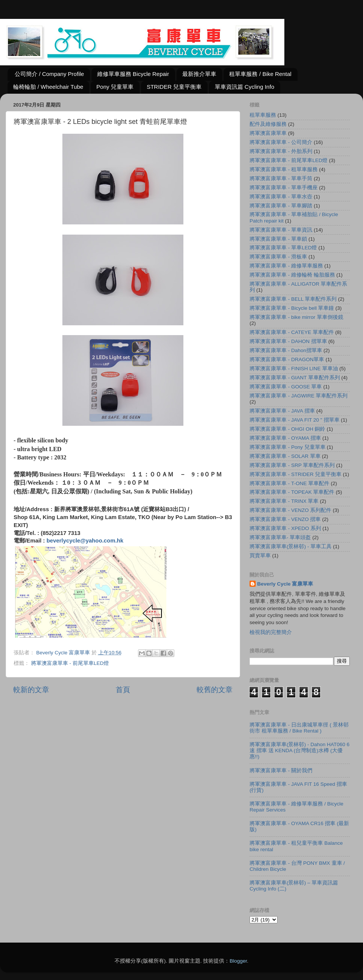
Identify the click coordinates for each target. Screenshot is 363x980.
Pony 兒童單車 (115, 87)
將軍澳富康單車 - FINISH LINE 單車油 (294, 369)
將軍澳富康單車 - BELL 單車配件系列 (293, 299)
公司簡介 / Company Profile (49, 74)
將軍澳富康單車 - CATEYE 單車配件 (292, 332)
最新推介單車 (199, 74)
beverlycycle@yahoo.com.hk (85, 541)
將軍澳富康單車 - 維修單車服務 (286, 266)
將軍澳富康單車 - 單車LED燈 (283, 248)
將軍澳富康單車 (268, 133)
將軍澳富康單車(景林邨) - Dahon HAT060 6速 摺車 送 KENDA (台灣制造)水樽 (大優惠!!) (299, 750)
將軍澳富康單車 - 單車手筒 (281, 179)
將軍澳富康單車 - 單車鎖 (278, 239)
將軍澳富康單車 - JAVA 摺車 (282, 411)
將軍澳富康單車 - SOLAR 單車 (285, 456)
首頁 (123, 690)
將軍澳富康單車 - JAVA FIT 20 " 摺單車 (295, 420)
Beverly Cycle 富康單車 (285, 584)
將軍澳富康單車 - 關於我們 (281, 771)
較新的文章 (31, 690)
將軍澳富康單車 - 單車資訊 (281, 230)
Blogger (238, 961)
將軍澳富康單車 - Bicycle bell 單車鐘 (292, 308)
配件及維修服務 (268, 124)
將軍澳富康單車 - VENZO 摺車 (285, 519)
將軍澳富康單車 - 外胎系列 (281, 151)
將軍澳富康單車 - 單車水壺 (281, 197)
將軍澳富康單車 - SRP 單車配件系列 (292, 465)
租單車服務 (263, 115)
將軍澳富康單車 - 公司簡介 (281, 142)
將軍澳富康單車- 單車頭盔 (280, 537)
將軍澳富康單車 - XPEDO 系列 (285, 528)
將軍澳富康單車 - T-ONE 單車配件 (289, 483)
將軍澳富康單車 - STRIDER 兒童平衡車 (296, 474)
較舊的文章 (215, 690)
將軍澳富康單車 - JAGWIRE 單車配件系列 (299, 396)
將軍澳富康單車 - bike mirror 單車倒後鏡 (296, 317)
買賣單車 (260, 556)
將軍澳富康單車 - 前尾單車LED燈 (70, 663)
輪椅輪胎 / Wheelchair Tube (48, 87)
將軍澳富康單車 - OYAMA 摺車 (285, 438)
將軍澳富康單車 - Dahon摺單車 (286, 350)
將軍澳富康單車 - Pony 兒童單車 (288, 447)
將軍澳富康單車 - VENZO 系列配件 (290, 510)
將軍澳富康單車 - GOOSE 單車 (286, 387)
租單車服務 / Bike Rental (260, 74)
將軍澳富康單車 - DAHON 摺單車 (288, 341)
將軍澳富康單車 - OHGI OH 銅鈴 (287, 429)
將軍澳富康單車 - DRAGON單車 (287, 359)
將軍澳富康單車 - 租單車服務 (284, 169)
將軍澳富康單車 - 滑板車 (278, 257)
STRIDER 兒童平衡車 (174, 87)
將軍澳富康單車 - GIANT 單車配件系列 (295, 378)
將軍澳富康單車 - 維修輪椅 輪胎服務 (292, 275)
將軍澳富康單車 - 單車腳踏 (281, 206)
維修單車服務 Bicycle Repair (133, 74)
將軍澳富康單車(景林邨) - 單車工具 (291, 546)
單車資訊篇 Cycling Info (245, 87)
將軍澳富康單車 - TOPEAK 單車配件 (292, 492)
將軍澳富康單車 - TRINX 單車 (284, 501)
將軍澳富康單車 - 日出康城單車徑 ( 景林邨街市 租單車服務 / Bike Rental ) (299, 728)
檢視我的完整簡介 (271, 632)
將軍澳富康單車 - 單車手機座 (284, 188)
